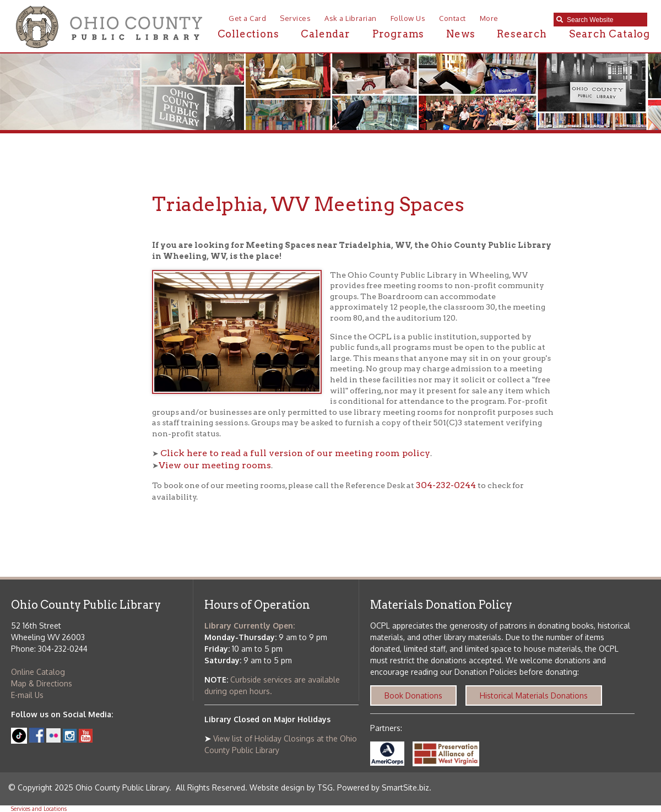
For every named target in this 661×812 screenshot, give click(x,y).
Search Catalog (609, 34)
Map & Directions (42, 683)
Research (522, 34)
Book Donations (413, 695)
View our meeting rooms (215, 465)
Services (295, 18)
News (460, 34)
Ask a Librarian (351, 18)
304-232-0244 (446, 485)
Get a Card (247, 18)
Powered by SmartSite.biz (383, 787)
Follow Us (408, 18)
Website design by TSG (291, 787)
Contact (453, 18)
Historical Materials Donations (534, 695)
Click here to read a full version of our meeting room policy (295, 453)
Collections (248, 34)
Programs (398, 34)
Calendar (325, 34)
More (489, 18)
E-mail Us (27, 695)
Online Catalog (38, 672)
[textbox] (604, 20)
